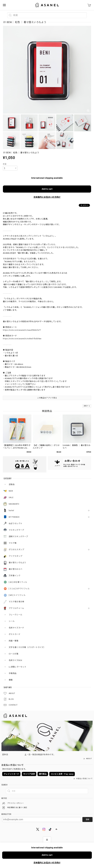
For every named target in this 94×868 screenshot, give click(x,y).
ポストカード (15, 634)
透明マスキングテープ (18, 537)
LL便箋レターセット (18, 667)
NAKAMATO (14, 504)
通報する (87, 406)
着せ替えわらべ (15, 569)
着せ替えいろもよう (17, 563)
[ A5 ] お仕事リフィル (18, 582)
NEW (11, 491)
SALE (11, 497)
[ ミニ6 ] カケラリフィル (19, 589)
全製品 (12, 484)
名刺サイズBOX (15, 660)
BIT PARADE (14, 517)
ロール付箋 (14, 654)
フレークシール (15, 615)
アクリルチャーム (16, 608)
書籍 (11, 680)
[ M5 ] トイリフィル (17, 595)
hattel (11, 510)
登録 (87, 819)
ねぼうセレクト (15, 523)
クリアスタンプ (15, 556)
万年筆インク (15, 576)
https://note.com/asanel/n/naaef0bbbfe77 (22, 330)
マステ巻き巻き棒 (16, 602)
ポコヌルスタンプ (16, 550)
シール (12, 621)
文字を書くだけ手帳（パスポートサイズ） (27, 647)
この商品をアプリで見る (47, 398)
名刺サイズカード (16, 628)
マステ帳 (13, 543)
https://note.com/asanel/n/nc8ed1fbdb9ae (22, 339)
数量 (5, 164)
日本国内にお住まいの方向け (47, 197)
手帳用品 (13, 673)
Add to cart (47, 189)
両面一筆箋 (14, 641)
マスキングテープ (16, 530)
